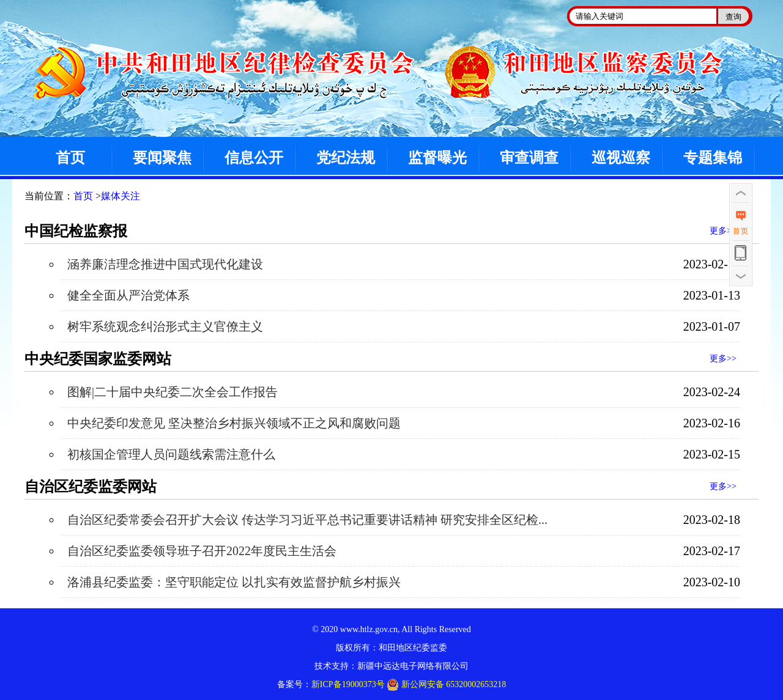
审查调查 (529, 158)
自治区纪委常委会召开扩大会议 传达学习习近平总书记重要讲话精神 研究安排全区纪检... (307, 520)
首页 (70, 158)
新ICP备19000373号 (348, 684)
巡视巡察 (621, 158)
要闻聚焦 (162, 158)
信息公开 (254, 158)
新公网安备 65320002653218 (446, 685)
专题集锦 (713, 158)
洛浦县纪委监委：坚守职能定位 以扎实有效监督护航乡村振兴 (234, 582)
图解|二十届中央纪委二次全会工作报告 (173, 392)
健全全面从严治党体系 (128, 295)
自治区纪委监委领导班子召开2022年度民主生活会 (202, 551)
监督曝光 (437, 158)
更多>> (723, 231)
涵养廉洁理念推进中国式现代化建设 (165, 264)
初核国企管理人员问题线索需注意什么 (171, 454)
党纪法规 (346, 158)
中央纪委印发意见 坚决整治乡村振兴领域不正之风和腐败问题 (234, 423)
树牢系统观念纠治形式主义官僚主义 (165, 326)
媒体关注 (121, 196)
